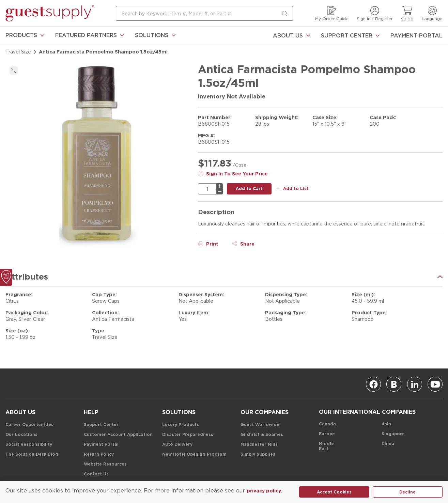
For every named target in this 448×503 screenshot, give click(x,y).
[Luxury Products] (181, 425)
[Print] (208, 244)
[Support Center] (350, 35)
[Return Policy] (99, 454)
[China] (388, 444)
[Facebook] (373, 384)
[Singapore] (393, 434)
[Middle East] (331, 446)
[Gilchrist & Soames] (262, 435)
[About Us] (291, 35)
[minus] (220, 192)
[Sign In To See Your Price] (233, 174)
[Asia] (386, 424)
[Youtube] (435, 384)
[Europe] (327, 434)
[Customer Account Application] (118, 435)
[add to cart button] (249, 189)
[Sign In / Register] (375, 13)
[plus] (220, 186)
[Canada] (327, 424)
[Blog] (394, 384)
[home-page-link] (50, 13)
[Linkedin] (415, 384)
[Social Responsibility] (29, 445)
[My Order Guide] (332, 13)
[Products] (25, 35)
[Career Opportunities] (29, 425)
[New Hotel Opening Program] (194, 454)
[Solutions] (155, 35)
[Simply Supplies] (258, 454)
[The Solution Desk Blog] (32, 454)
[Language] (432, 13)
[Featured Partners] (90, 35)
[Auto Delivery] (177, 445)
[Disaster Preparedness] (188, 435)
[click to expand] (14, 70)
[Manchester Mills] (259, 445)
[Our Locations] (21, 435)
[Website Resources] (105, 464)
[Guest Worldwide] (260, 425)
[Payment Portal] (416, 35)
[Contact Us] (96, 474)
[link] (25, 35)
